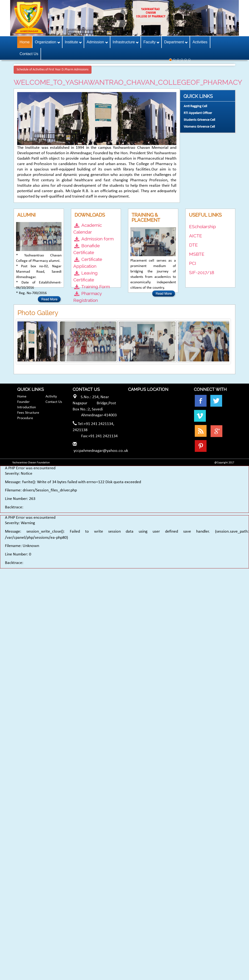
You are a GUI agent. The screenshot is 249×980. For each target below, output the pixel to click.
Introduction (27, 407)
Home (22, 397)
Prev (24, 341)
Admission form (98, 239)
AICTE (196, 236)
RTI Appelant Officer (198, 113)
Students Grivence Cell (199, 120)
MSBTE (197, 254)
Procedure (25, 418)
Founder (23, 402)
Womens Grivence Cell (199, 127)
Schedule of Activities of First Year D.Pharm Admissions (53, 70)
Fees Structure (28, 413)
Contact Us (54, 402)
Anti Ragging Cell (195, 106)
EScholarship (203, 227)
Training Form (96, 287)
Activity (51, 397)
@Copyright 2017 (224, 463)
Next (225, 341)
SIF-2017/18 (202, 272)
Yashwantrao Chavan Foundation (31, 463)
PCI (193, 263)
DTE (193, 245)
